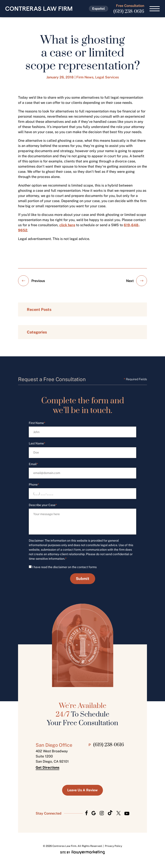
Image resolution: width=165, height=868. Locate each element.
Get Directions (47, 768)
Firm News (85, 77)
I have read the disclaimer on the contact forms (64, 567)
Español (99, 9)
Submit (83, 579)
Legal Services (107, 77)
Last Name (37, 443)
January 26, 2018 (60, 77)
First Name (37, 423)
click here (67, 225)
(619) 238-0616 (129, 12)
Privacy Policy (113, 846)
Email (33, 464)
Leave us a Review (82, 790)
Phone (34, 485)
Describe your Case (43, 505)
